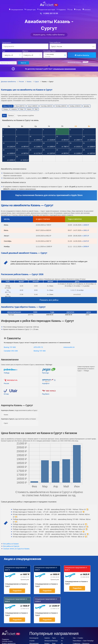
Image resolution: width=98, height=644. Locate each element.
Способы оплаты (7, 641)
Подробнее (17, 591)
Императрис (48, 641)
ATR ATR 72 (38, 347)
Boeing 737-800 (10, 347)
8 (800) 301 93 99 (51, 13)
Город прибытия (55, 42)
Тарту (54, 638)
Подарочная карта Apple (47, 10)
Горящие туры (31, 10)
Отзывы (78, 10)
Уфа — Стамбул (78, 638)
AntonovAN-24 (69, 347)
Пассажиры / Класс (50, 51)
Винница (55, 641)
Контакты (87, 10)
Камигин (47, 638)
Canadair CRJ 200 (11, 351)
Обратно (25, 51)
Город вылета (7, 42)
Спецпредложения (17, 10)
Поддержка (62, 10)
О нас (71, 10)
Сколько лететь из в (16, 549)
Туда (4, 51)
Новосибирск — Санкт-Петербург (83, 641)
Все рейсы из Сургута (11, 546)
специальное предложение (64, 69)
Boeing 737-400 (40, 351)
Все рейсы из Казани (11, 544)
